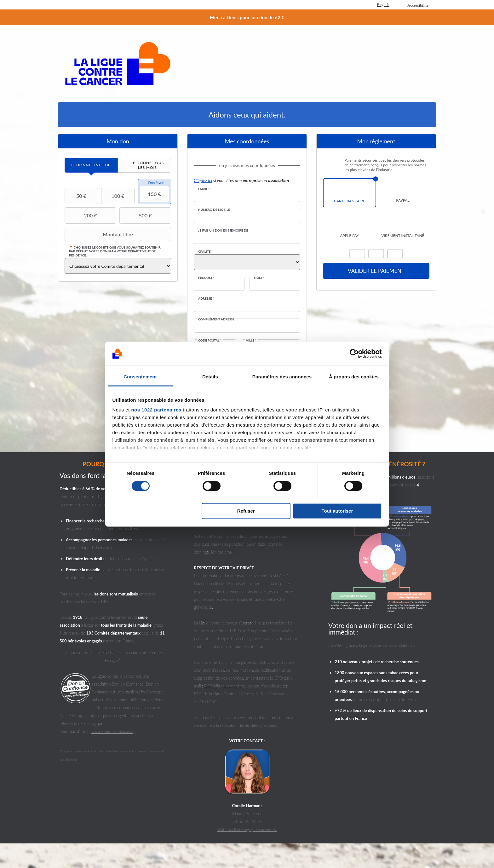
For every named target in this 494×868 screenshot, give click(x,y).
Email (204, 189)
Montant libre (100, 234)
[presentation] (91, 165)
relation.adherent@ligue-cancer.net (247, 829)
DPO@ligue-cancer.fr (222, 686)
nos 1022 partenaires (156, 410)
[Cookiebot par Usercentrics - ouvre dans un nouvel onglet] (354, 354)
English (383, 5)
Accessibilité (418, 5)
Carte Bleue (395, 254)
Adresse (206, 298)
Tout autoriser (337, 511)
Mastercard (357, 254)
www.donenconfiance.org (113, 731)
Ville (251, 340)
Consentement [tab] (140, 377)
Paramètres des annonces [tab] (282, 377)
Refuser (246, 511)
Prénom (206, 278)
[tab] (91, 165)
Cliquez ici (203, 180)
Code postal (210, 340)
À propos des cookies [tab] (354, 377)
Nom (259, 278)
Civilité (205, 251)
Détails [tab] (210, 377)
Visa (376, 254)
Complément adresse (216, 319)
